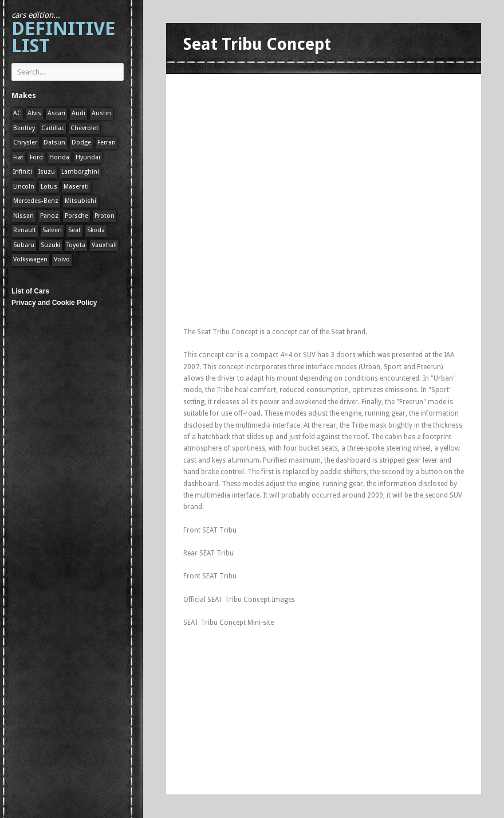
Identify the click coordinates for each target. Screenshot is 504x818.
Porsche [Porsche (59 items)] (76, 216)
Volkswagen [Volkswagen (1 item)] (30, 259)
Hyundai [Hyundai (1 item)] (88, 157)
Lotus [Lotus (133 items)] (49, 187)
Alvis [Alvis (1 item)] (34, 113)
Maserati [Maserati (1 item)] (76, 187)
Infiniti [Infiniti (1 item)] (23, 172)
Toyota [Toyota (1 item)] (76, 245)
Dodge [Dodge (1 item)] (81, 142)
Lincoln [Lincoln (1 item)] (24, 187)
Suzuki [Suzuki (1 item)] (50, 245)
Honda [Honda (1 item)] (59, 157)
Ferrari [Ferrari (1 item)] (107, 142)
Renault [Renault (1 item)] (25, 230)
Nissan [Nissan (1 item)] (23, 216)
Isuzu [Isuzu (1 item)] (47, 172)
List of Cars (30, 291)
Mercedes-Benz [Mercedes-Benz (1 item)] (36, 201)
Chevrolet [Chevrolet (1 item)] (84, 128)
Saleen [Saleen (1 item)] (52, 230)
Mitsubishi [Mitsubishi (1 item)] (80, 201)
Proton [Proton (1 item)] (105, 216)
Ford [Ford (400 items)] (36, 157)
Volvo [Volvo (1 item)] (62, 259)
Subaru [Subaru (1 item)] (24, 245)
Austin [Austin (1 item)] (101, 113)
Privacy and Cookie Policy (54, 303)
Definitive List (63, 34)
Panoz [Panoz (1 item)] (49, 216)
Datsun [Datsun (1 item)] (54, 142)
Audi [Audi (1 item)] (78, 113)
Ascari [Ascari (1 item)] (56, 113)
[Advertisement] (317, 163)
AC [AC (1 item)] (17, 113)
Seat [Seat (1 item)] (74, 230)
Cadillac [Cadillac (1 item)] (53, 128)
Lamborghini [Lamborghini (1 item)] (80, 172)
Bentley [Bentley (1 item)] (24, 128)
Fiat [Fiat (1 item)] (18, 157)
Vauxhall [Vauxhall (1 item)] (104, 245)
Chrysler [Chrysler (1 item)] (25, 142)
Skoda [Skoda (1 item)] (96, 230)
